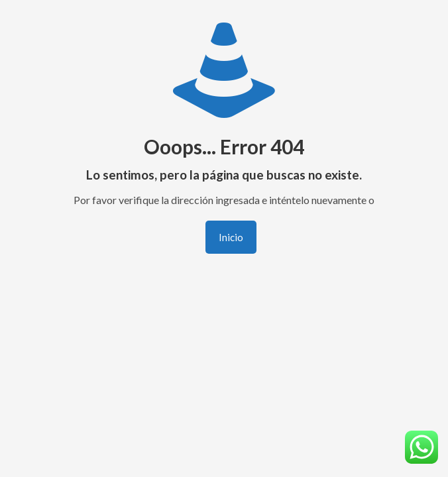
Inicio (231, 237)
